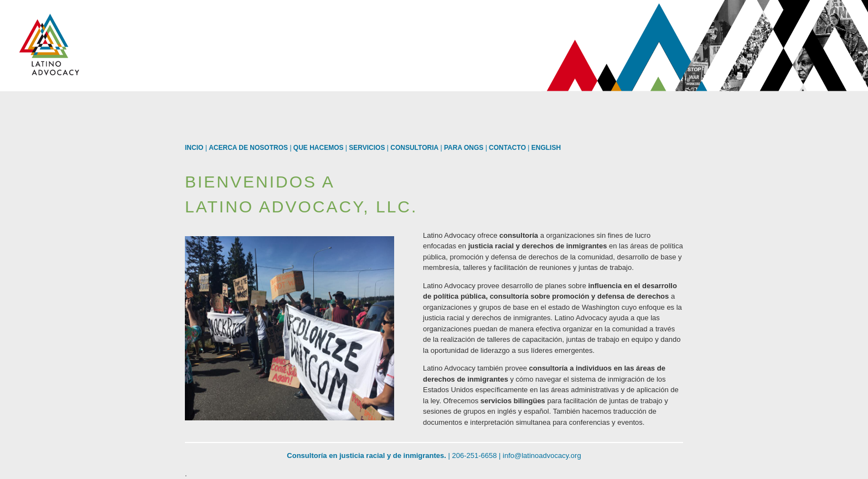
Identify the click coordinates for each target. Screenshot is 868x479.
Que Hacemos (319, 148)
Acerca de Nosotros (248, 148)
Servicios (367, 148)
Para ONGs (464, 148)
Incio (194, 148)
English (546, 148)
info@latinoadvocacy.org (542, 455)
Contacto (507, 148)
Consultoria (414, 148)
